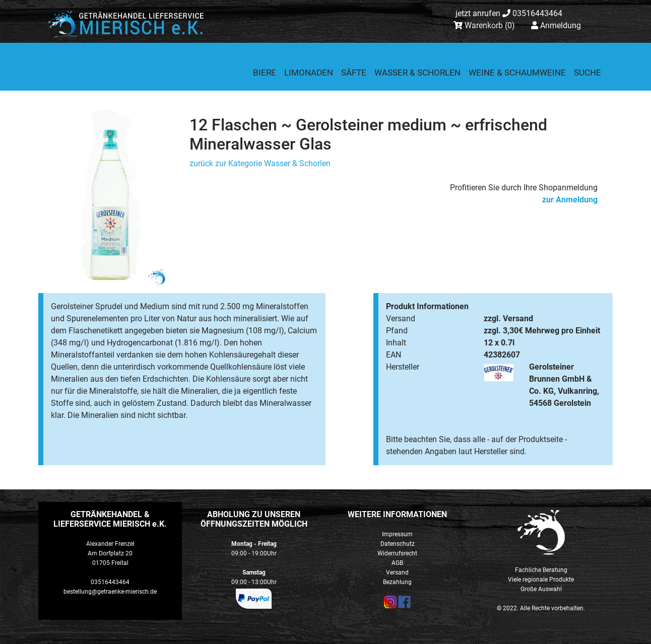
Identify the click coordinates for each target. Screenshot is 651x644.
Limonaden (309, 73)
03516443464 (509, 13)
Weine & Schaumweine (517, 73)
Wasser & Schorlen (417, 73)
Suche (588, 73)
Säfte (354, 73)
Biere (265, 73)
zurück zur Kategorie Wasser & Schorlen (260, 163)
